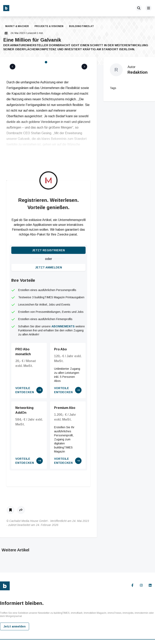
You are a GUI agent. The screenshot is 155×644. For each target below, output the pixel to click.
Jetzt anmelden (49, 258)
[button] (6, 26)
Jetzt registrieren (48, 241)
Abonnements (63, 317)
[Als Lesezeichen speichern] (10, 500)
